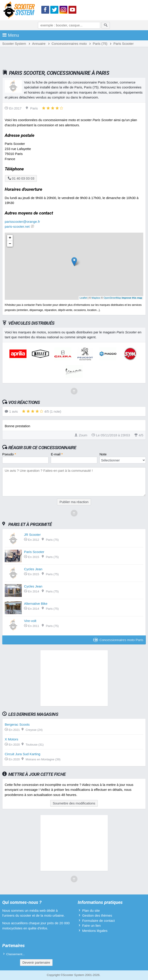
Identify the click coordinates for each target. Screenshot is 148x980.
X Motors (11, 739)
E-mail (57, 454)
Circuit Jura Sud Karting (22, 754)
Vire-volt (30, 621)
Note (103, 454)
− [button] (10, 244)
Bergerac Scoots (17, 724)
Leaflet (83, 298)
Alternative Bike (36, 604)
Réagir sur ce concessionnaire (42, 448)
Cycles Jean (33, 569)
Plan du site (91, 910)
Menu (11, 35)
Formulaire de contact (98, 921)
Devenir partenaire (36, 962)
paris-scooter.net (17, 226)
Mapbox (96, 298)
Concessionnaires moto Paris (118, 640)
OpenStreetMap (112, 298)
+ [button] (10, 238)
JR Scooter (32, 535)
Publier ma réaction (74, 502)
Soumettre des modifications (74, 803)
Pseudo (9, 454)
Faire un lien (92, 925)
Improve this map (132, 298)
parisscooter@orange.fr (22, 222)
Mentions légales (95, 931)
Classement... (16, 954)
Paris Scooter (34, 552)
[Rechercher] (106, 25)
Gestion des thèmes (97, 915)
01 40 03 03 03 (21, 178)
